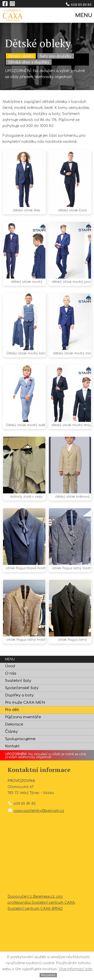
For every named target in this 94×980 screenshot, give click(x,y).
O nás (11, 673)
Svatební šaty (18, 681)
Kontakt (12, 746)
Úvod (10, 666)
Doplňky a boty (19, 695)
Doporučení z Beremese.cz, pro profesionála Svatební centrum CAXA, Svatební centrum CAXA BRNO (41, 903)
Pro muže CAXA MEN (25, 703)
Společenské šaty (22, 688)
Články (11, 732)
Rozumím (48, 975)
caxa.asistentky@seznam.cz (39, 811)
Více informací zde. (76, 969)
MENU (83, 15)
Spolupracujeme (20, 739)
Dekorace (14, 724)
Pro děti (12, 710)
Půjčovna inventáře (23, 717)
